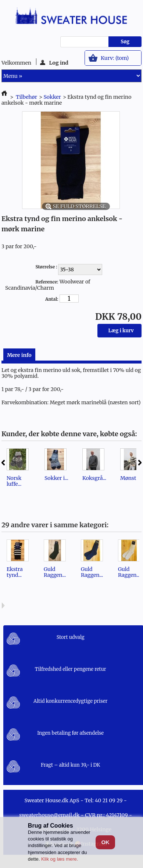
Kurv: (115, 58)
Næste (140, 463)
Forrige (3, 463)
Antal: (52, 299)
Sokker (52, 97)
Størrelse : (47, 267)
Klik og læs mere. (60, 859)
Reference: (47, 282)
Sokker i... (56, 478)
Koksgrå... (94, 478)
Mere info (19, 355)
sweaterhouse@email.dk (49, 815)
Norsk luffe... (14, 481)
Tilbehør (26, 97)
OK (105, 842)
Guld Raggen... (55, 572)
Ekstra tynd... (15, 572)
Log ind (54, 62)
